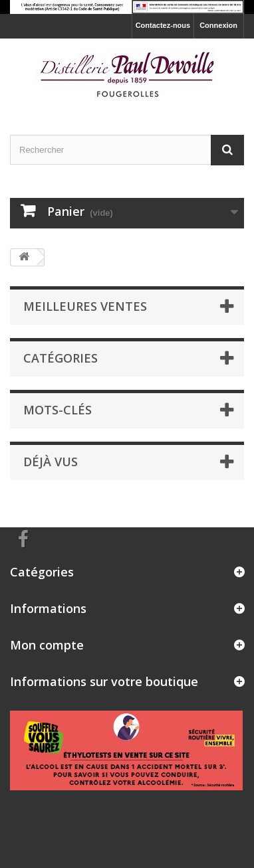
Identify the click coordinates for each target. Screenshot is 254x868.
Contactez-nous (163, 25)
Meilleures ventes (85, 306)
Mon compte (47, 645)
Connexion (218, 25)
